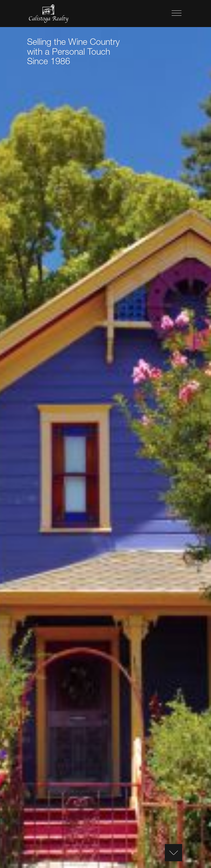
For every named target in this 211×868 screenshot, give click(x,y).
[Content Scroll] (173, 853)
